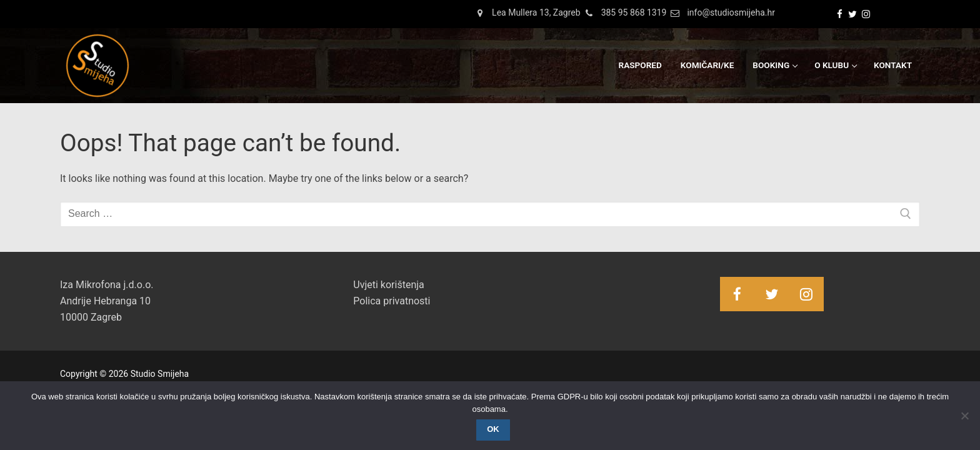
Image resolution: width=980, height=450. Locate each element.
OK (493, 429)
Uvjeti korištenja (388, 285)
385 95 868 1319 (624, 13)
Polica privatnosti (392, 301)
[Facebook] (840, 14)
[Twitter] (853, 14)
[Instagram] (866, 14)
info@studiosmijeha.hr (721, 13)
